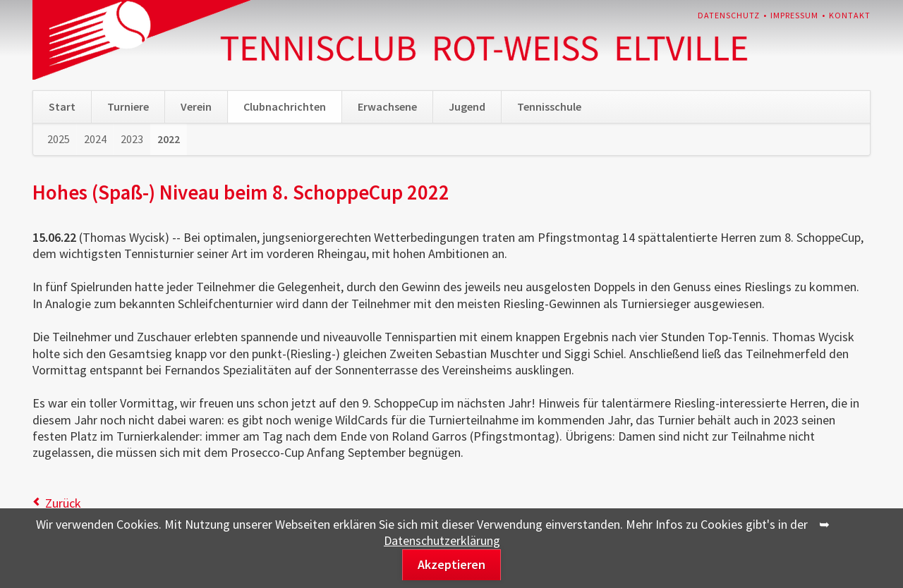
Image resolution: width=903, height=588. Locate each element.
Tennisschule (549, 106)
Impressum (794, 15)
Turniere (128, 106)
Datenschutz (729, 15)
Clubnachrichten (285, 106)
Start (62, 106)
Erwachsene (387, 106)
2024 (95, 139)
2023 (132, 139)
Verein (196, 106)
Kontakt (850, 15)
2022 (169, 139)
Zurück (63, 503)
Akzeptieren (451, 564)
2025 (59, 139)
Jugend (467, 106)
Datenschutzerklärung (442, 540)
